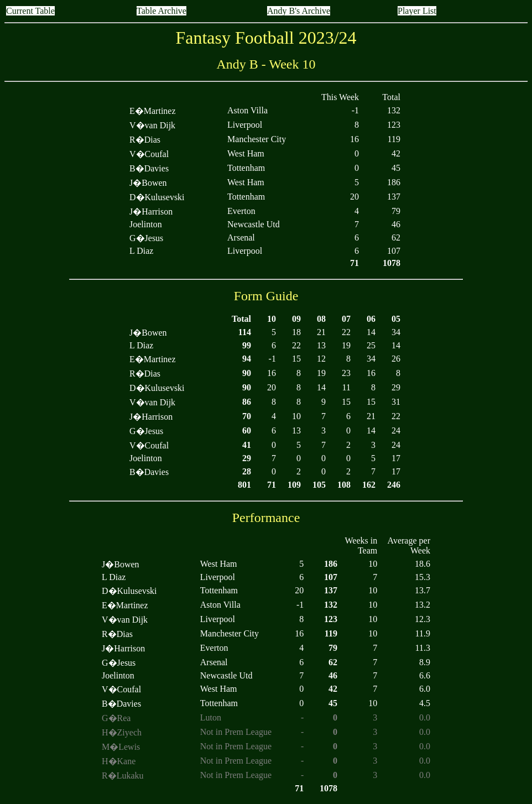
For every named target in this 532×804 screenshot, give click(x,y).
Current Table (30, 11)
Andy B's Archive (299, 11)
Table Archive (161, 11)
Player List (417, 11)
